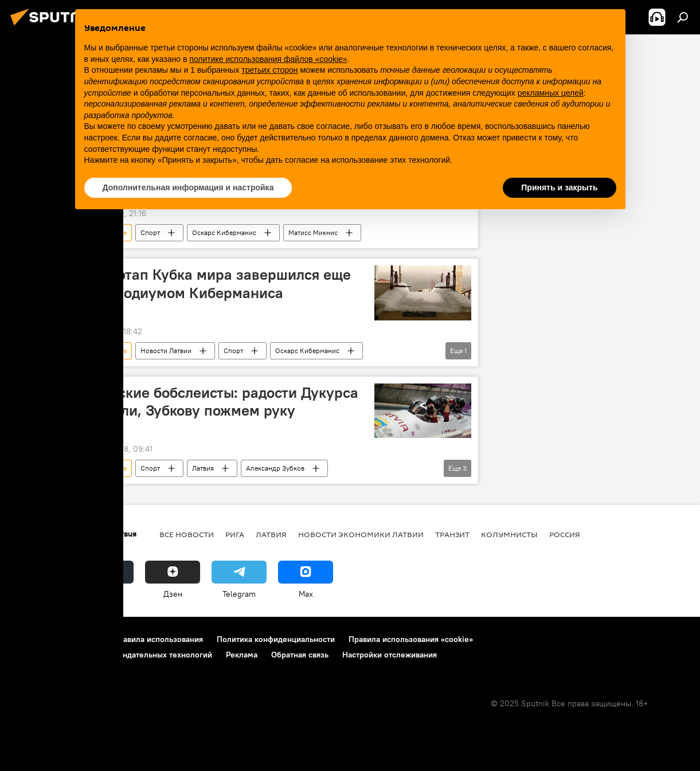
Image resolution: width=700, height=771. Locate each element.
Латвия (203, 468)
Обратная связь (300, 655)
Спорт (150, 232)
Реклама (242, 655)
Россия (565, 534)
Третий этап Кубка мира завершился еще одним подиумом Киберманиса (209, 283)
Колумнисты (509, 534)
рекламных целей (551, 93)
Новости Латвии (166, 351)
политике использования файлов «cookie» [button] (268, 59)
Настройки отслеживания (390, 655)
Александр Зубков (275, 468)
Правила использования (158, 639)
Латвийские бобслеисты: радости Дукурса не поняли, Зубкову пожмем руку (213, 402)
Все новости (187, 534)
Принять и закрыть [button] (559, 187)
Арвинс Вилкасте (100, 232)
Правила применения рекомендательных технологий (112, 655)
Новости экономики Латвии (361, 534)
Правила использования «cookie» (411, 639)
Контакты (82, 639)
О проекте (31, 639)
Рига (235, 534)
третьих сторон (269, 70)
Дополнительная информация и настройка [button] (188, 187)
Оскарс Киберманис (224, 232)
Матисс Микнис (313, 232)
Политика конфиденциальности (276, 639)
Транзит (452, 534)
